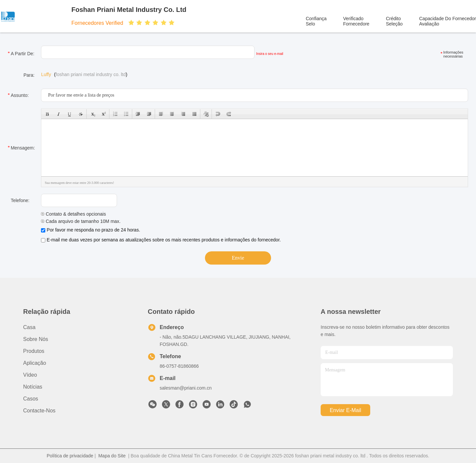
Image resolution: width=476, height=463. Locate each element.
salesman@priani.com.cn (186, 388)
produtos (34, 351)
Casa (29, 327)
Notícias (33, 387)
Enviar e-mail (345, 410)
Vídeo (30, 375)
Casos (31, 399)
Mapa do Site (112, 456)
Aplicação (35, 363)
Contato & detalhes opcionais (73, 214)
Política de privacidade (70, 456)
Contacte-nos (39, 411)
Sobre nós (36, 339)
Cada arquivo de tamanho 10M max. (81, 221)
